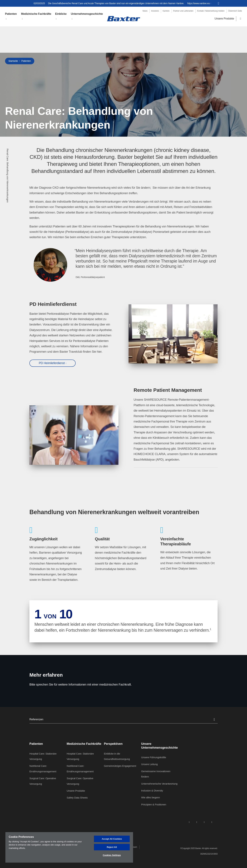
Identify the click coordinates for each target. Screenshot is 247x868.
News (145, 11)
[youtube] (212, 822)
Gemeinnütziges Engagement (120, 766)
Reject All (112, 847)
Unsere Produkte (224, 19)
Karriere (166, 11)
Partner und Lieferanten (183, 11)
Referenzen (123, 719)
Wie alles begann (150, 797)
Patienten (26, 61)
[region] (69, 847)
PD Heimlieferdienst (52, 363)
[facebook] (197, 822)
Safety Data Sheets (77, 798)
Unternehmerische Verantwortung (159, 784)
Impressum (132, 847)
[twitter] (204, 822)
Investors (155, 11)
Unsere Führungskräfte (154, 757)
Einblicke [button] (61, 14)
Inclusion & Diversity (152, 791)
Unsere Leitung (149, 764)
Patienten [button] (11, 14)
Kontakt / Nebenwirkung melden (211, 11)
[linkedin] (189, 822)
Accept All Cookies (112, 839)
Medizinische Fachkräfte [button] (36, 14)
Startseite (13, 61)
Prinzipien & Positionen (154, 804)
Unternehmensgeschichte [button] (87, 14)
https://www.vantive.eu (199, 3)
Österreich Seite (235, 11)
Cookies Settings (112, 855)
